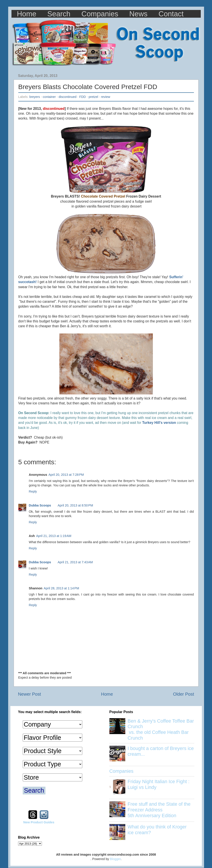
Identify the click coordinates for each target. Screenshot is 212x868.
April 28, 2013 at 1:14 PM (61, 588)
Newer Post (30, 694)
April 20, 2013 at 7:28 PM (66, 475)
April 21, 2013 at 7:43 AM (75, 562)
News (138, 14)
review (106, 97)
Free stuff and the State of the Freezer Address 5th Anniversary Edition (159, 810)
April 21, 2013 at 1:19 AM (54, 536)
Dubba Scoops (40, 505)
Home (27, 14)
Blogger (115, 859)
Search (59, 14)
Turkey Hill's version (159, 423)
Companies (100, 14)
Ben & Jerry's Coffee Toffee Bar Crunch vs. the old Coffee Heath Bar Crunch (161, 730)
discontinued (68, 97)
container (49, 97)
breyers (35, 97)
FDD (83, 97)
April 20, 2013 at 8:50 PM (75, 505)
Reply (33, 491)
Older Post (183, 694)
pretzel (93, 97)
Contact (171, 14)
